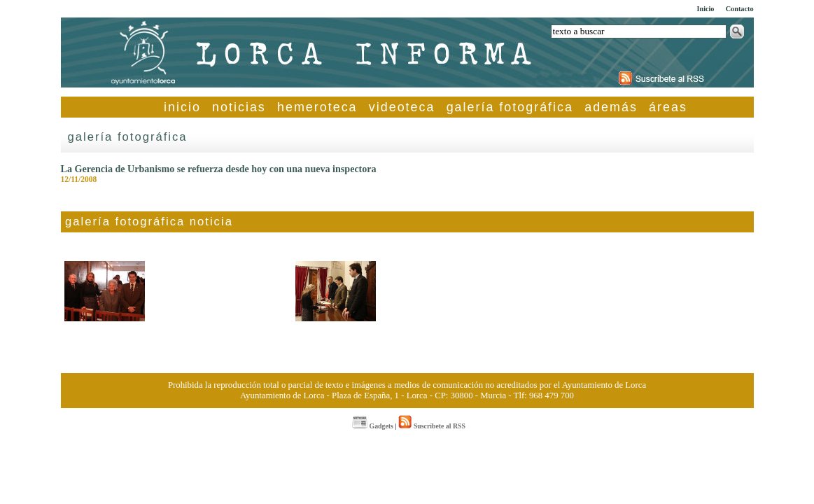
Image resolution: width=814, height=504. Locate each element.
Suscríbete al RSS (431, 426)
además (611, 107)
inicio (182, 107)
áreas (668, 107)
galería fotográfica (510, 107)
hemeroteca (317, 107)
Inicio (705, 9)
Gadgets (373, 426)
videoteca (402, 107)
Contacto (740, 9)
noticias (239, 107)
